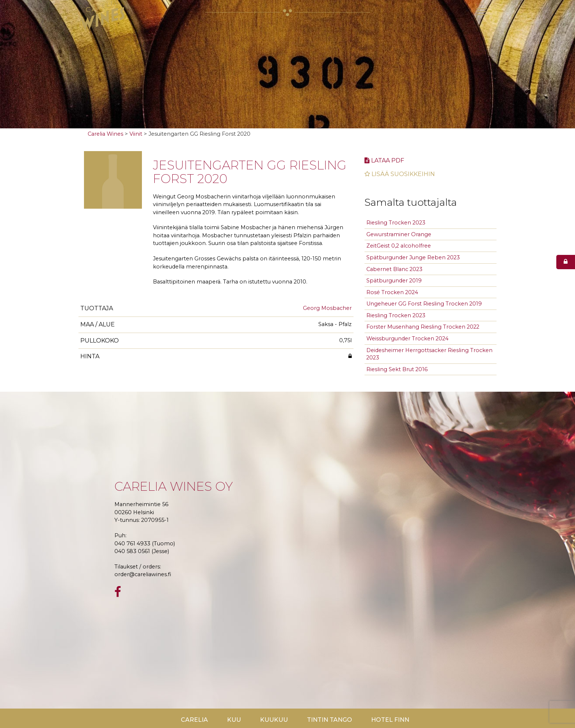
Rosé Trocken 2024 (392, 292)
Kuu (234, 720)
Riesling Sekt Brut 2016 (397, 369)
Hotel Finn (390, 720)
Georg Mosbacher (327, 308)
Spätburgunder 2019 (394, 281)
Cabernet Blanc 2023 (394, 269)
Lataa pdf (384, 160)
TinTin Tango (329, 720)
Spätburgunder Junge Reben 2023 (413, 257)
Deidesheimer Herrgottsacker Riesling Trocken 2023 (429, 354)
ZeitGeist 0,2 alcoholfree (399, 246)
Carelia (194, 720)
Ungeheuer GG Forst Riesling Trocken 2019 (424, 304)
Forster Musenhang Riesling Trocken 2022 (423, 327)
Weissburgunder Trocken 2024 (407, 339)
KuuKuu (274, 720)
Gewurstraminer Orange (399, 234)
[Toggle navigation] (482, 12)
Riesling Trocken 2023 (396, 223)
